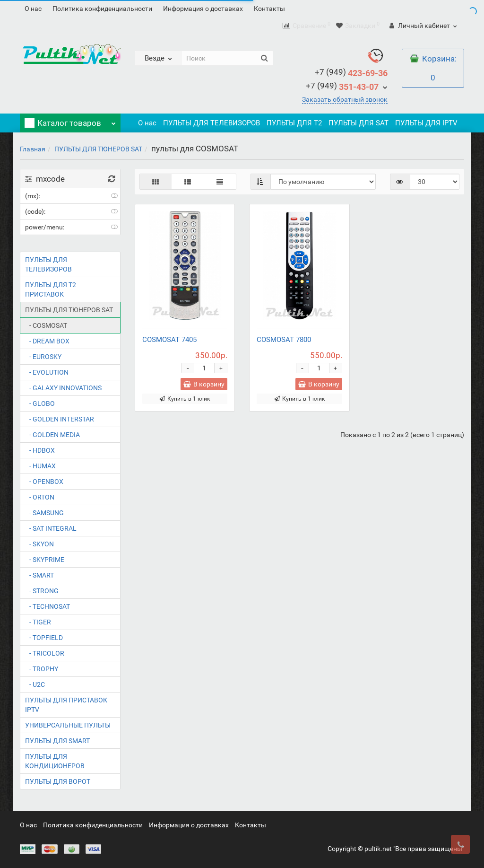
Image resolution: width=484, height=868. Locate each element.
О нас (33, 9)
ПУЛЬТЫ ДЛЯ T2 (294, 123)
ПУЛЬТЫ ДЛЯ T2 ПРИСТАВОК (51, 289)
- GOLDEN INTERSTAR (60, 419)
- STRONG (42, 591)
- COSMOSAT (46, 325)
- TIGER (38, 622)
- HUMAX (40, 466)
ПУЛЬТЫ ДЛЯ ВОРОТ (58, 781)
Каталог (70, 121)
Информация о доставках (203, 9)
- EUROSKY (43, 357)
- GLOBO (40, 403)
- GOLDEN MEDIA (52, 435)
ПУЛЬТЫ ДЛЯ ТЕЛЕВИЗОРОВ (212, 123)
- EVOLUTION (47, 372)
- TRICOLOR (45, 653)
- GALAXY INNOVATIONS (63, 388)
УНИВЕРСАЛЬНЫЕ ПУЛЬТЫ (68, 725)
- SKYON (39, 544)
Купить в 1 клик (185, 399)
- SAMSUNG (44, 513)
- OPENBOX (44, 482)
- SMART (39, 575)
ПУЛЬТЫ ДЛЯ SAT (359, 123)
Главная (33, 149)
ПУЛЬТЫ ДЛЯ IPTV (426, 123)
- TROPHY (42, 669)
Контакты (269, 9)
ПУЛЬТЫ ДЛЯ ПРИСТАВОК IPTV (66, 705)
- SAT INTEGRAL (51, 528)
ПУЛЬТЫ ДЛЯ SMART (57, 741)
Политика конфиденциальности (102, 9)
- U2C (35, 684)
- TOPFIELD (44, 638)
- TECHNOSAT (48, 606)
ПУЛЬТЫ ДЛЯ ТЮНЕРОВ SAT (98, 149)
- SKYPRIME (45, 560)
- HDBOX (40, 450)
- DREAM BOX (47, 341)
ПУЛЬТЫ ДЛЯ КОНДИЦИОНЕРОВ (55, 761)
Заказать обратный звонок (345, 99)
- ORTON (40, 497)
